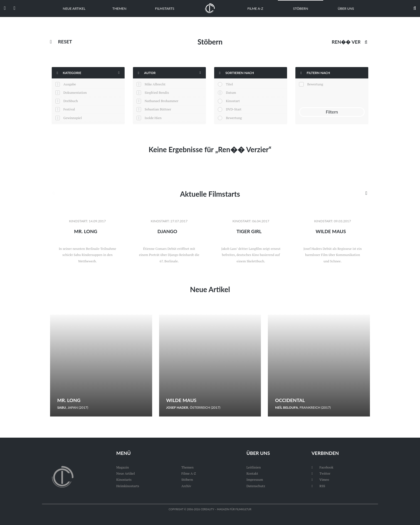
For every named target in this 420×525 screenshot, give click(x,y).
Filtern (332, 112)
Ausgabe (70, 84)
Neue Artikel (74, 8)
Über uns (346, 8)
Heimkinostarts (128, 486)
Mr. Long (86, 231)
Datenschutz (256, 486)
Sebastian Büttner (158, 109)
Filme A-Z (255, 8)
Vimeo (320, 480)
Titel (229, 84)
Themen (119, 8)
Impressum (255, 480)
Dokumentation (75, 93)
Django (167, 231)
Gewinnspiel (73, 118)
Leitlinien (254, 467)
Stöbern (301, 8)
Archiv (186, 486)
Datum (231, 93)
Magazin (123, 467)
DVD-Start (234, 109)
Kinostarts (124, 480)
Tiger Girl (249, 231)
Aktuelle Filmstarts (210, 194)
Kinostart (233, 101)
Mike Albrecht (155, 84)
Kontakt (252, 473)
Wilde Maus (331, 231)
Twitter (321, 473)
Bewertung (234, 118)
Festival (69, 109)
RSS (318, 486)
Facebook (323, 467)
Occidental (290, 400)
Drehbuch (71, 101)
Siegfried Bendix (157, 93)
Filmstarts (165, 8)
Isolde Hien (153, 118)
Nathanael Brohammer (161, 101)
